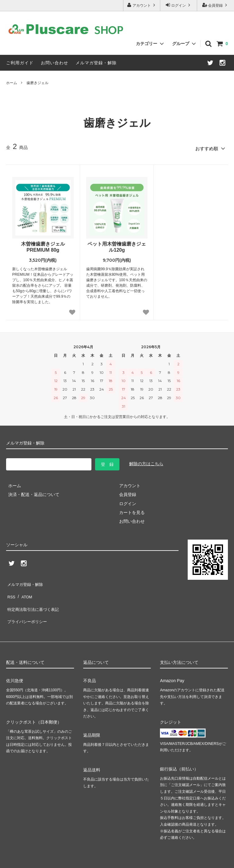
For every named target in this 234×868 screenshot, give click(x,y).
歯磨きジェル (37, 83)
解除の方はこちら (146, 462)
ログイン (179, 5)
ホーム (12, 83)
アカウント (142, 5)
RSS (11, 590)
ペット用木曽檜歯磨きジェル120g (117, 245)
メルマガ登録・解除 (96, 63)
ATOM (24, 590)
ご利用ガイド (20, 63)
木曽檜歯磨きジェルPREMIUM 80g (43, 245)
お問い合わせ (55, 63)
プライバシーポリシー (27, 608)
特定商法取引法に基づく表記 (34, 599)
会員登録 (216, 5)
